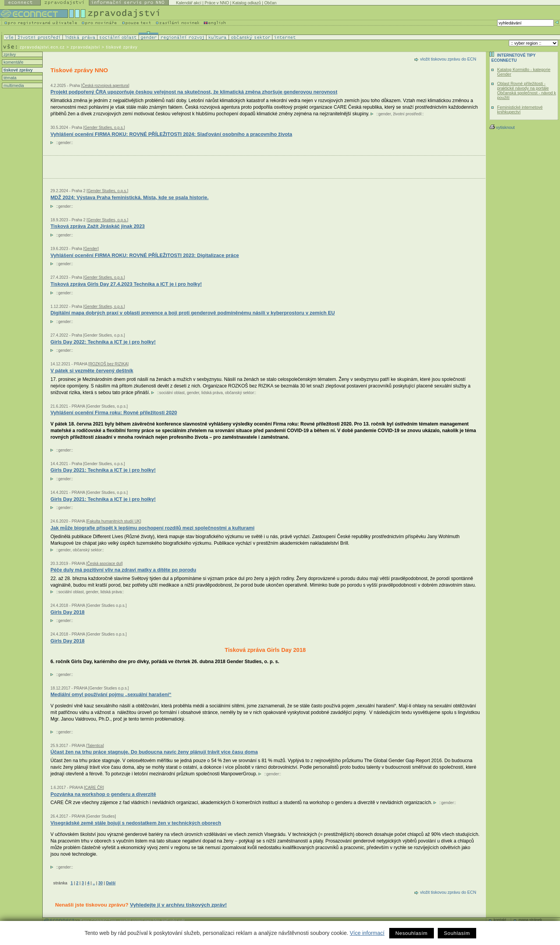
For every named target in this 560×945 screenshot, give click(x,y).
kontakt (500, 920)
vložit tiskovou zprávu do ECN (448, 59)
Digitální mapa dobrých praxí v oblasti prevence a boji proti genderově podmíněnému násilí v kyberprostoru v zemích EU (193, 313)
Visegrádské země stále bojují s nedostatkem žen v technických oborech (136, 823)
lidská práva (212, 393)
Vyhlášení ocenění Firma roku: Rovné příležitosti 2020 (114, 413)
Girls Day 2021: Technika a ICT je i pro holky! (103, 470)
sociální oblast (172, 393)
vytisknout (502, 127)
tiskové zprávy (17, 70)
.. (94, 883)
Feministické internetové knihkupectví (520, 109)
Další (111, 883)
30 (100, 883)
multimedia (13, 85)
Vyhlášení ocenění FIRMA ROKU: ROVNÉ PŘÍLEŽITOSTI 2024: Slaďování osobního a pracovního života (171, 134)
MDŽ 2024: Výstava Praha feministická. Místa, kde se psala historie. (129, 197)
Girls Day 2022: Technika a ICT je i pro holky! (103, 342)
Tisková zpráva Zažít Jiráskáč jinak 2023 (98, 226)
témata (9, 78)
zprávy (9, 54)
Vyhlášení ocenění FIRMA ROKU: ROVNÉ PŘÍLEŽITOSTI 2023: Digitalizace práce (145, 255)
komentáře (13, 62)
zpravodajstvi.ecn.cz (42, 47)
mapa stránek (530, 920)
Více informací (367, 933)
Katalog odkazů (247, 3)
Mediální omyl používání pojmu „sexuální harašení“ (111, 694)
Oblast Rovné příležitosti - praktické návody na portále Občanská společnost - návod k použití (527, 90)
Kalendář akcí (188, 3)
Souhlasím (457, 933)
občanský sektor (240, 393)
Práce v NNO (217, 3)
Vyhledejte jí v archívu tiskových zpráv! (179, 905)
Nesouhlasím (412, 933)
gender (385, 114)
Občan (270, 3)
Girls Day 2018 (68, 641)
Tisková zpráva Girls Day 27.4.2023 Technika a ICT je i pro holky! (126, 284)
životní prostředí (407, 114)
